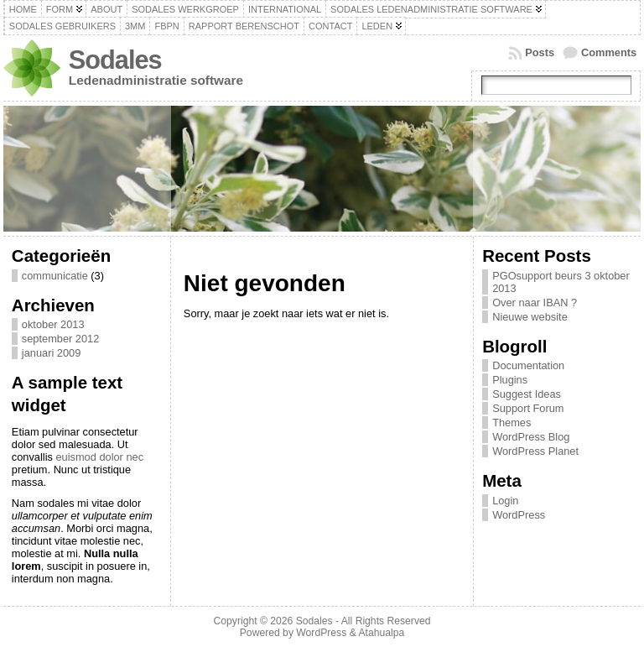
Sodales (115, 60)
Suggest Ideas (527, 394)
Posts (540, 52)
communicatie (55, 276)
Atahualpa (381, 633)
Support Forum (528, 408)
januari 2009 (51, 353)
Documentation (528, 365)
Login (505, 501)
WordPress (519, 515)
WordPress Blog (531, 437)
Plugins (510, 380)
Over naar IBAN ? (535, 303)
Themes (512, 423)
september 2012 (60, 339)
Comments (609, 52)
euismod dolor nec (99, 457)
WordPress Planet (535, 451)
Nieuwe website (530, 317)
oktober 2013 (53, 324)
